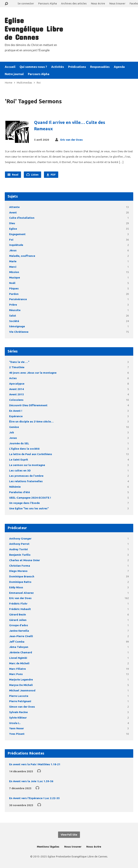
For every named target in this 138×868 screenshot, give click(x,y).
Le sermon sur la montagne (27, 465)
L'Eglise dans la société (24, 449)
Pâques (14, 288)
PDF (51, 175)
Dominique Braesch (22, 576)
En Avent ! (16, 411)
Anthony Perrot (19, 544)
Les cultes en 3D (20, 470)
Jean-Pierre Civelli (21, 636)
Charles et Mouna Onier (25, 560)
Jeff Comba (17, 642)
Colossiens (16, 400)
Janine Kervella (19, 631)
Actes (13, 378)
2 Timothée (17, 367)
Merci (13, 267)
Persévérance (18, 299)
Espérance (16, 416)
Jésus (13, 250)
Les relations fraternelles (26, 481)
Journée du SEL (19, 443)
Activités (58, 67)
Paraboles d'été (19, 492)
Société (14, 321)
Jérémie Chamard (21, 652)
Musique (15, 277)
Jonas (13, 438)
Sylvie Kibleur (18, 718)
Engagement (17, 234)
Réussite (15, 310)
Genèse (14, 427)
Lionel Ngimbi (18, 658)
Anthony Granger (20, 539)
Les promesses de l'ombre (26, 476)
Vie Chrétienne (19, 332)
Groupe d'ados (19, 625)
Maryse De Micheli (21, 685)
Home (9, 83)
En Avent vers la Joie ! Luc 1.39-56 (31, 781)
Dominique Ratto (20, 582)
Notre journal (14, 74)
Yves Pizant (17, 734)
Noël (12, 283)
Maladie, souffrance (22, 256)
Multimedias (24, 83)
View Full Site (69, 835)
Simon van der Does (22, 707)
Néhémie (15, 487)
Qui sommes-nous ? (33, 67)
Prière (13, 305)
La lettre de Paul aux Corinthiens (31, 454)
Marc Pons (16, 674)
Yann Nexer (16, 728)
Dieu (12, 223)
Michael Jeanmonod (22, 690)
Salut (13, 316)
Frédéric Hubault (20, 609)
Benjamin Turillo (20, 555)
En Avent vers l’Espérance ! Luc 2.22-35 (34, 798)
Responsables (100, 67)
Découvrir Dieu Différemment (28, 405)
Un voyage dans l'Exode (24, 503)
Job (12, 432)
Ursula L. (15, 723)
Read (13, 175)
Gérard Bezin (18, 614)
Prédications (77, 67)
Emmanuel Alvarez (21, 593)
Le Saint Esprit (19, 460)
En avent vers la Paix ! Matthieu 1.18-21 (35, 764)
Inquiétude (16, 245)
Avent (13, 212)
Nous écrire (98, 3)
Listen (32, 175)
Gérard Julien (18, 620)
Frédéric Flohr (18, 604)
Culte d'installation (22, 218)
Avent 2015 (16, 394)
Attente (14, 207)
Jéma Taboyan (19, 647)
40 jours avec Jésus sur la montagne (33, 373)
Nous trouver (117, 3)
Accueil (10, 67)
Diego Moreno (18, 571)
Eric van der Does (72, 140)
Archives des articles (74, 3)
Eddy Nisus (16, 587)
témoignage (17, 326)
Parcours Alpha (47, 3)
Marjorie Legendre (21, 680)
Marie (13, 261)
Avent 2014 (16, 389)
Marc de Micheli (19, 663)
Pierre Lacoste (19, 696)
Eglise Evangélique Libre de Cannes (34, 29)
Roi (39, 83)
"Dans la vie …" (19, 362)
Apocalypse (17, 384)
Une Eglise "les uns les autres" (29, 508)
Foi (11, 240)
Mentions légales (48, 847)
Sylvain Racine (18, 712)
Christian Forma (20, 566)
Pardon (14, 294)
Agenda (119, 67)
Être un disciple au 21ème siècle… (31, 421)
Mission (14, 272)
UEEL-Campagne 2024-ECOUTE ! (30, 498)
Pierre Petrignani (20, 701)
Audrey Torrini (18, 549)
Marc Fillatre (17, 669)
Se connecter (26, 3)
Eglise (13, 229)
